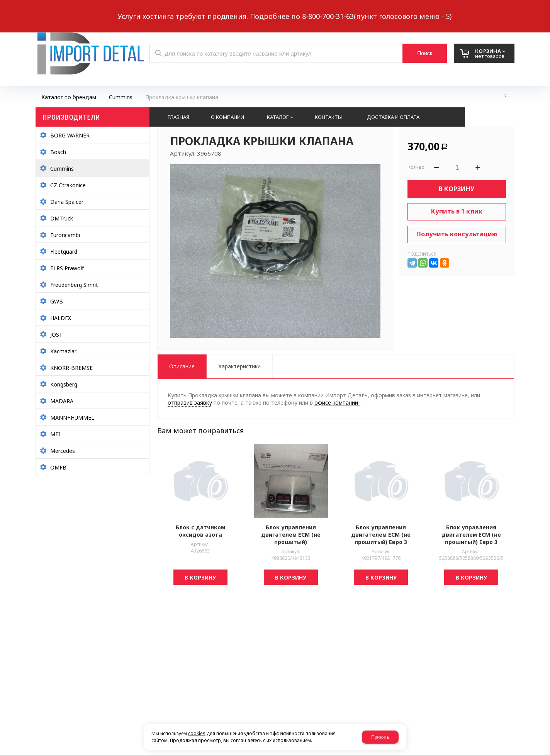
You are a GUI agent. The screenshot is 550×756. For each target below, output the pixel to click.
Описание (182, 366)
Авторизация (502, 10)
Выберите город (176, 10)
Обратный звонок (120, 10)
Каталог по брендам (69, 97)
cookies (197, 733)
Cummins (121, 97)
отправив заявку (190, 403)
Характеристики (239, 366)
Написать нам (62, 10)
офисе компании (337, 403)
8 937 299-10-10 (348, 10)
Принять (380, 737)
